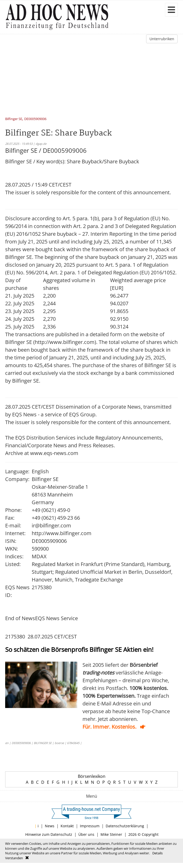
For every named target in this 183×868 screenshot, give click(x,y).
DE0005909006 (35, 119)
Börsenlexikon (92, 776)
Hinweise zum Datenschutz (49, 834)
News (50, 826)
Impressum (90, 826)
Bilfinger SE (14, 119)
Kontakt (67, 826)
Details (157, 853)
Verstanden (14, 858)
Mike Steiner (111, 834)
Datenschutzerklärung (125, 826)
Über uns (86, 834)
